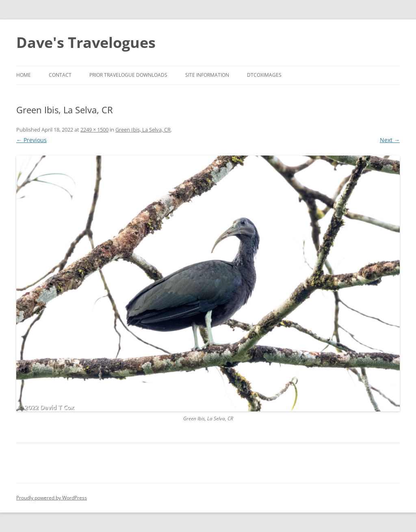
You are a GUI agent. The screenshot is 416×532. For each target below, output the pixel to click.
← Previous (31, 140)
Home (24, 75)
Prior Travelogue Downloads (128, 75)
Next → (390, 140)
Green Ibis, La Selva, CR (143, 130)
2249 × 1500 (94, 130)
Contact (60, 75)
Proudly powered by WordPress (52, 498)
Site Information (207, 75)
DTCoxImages (264, 75)
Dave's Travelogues (86, 42)
